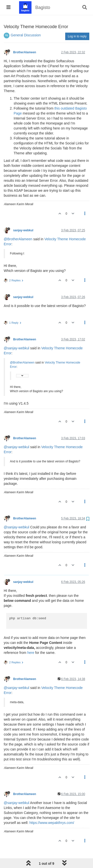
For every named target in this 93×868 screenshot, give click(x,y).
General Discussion (26, 35)
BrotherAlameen (25, 52)
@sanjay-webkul (16, 348)
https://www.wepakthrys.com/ (52, 823)
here (31, 653)
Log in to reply (77, 36)
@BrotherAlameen (18, 239)
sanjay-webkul (23, 230)
